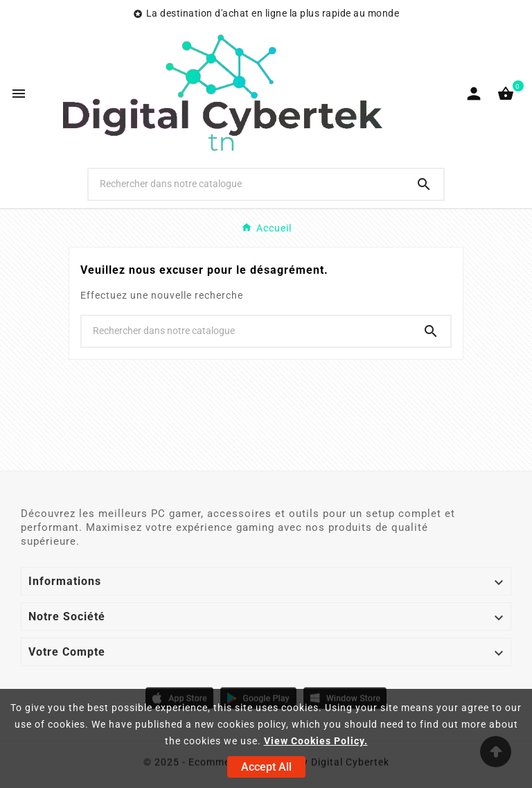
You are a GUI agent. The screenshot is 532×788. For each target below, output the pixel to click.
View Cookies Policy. (316, 741)
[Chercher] (247, 184)
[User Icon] (474, 94)
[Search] (424, 184)
